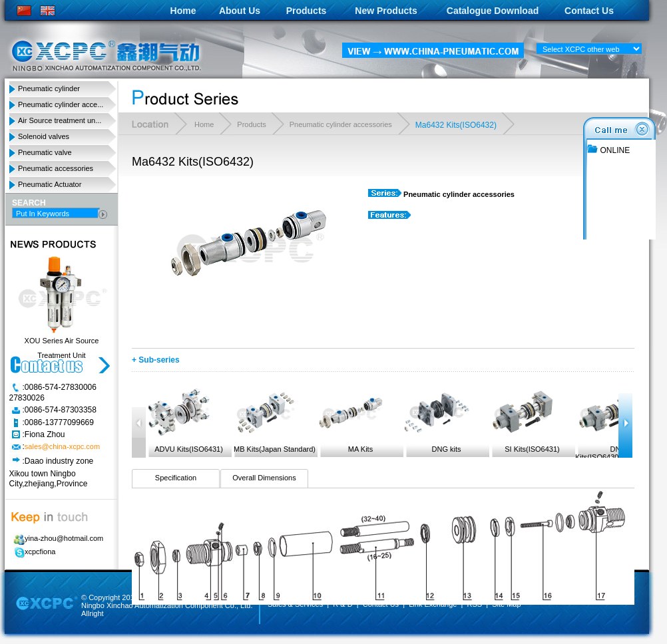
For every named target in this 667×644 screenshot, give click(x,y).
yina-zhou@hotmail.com (56, 538)
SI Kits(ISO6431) (525, 420)
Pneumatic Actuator (50, 184)
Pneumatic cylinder (49, 88)
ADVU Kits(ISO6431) (184, 420)
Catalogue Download (493, 11)
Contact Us (589, 11)
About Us (240, 11)
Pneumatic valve (45, 152)
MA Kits (351, 420)
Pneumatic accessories (56, 168)
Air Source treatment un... (60, 120)
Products (307, 11)
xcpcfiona (32, 552)
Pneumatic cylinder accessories (341, 124)
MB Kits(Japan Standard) (274, 420)
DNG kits (437, 420)
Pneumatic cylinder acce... (61, 104)
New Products (386, 11)
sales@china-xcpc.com (62, 447)
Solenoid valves (44, 136)
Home (183, 11)
